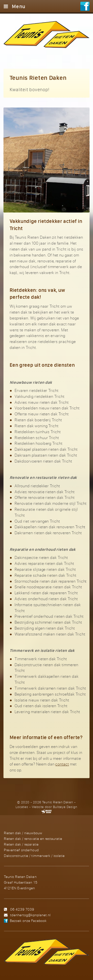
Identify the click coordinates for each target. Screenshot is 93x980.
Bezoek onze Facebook (28, 921)
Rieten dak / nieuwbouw (23, 833)
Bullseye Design (65, 807)
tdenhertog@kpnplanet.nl (30, 915)
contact (62, 764)
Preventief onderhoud (21, 850)
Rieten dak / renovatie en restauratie (33, 839)
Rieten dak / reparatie (21, 844)
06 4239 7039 (22, 909)
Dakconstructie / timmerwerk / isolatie (34, 856)
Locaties (22, 807)
